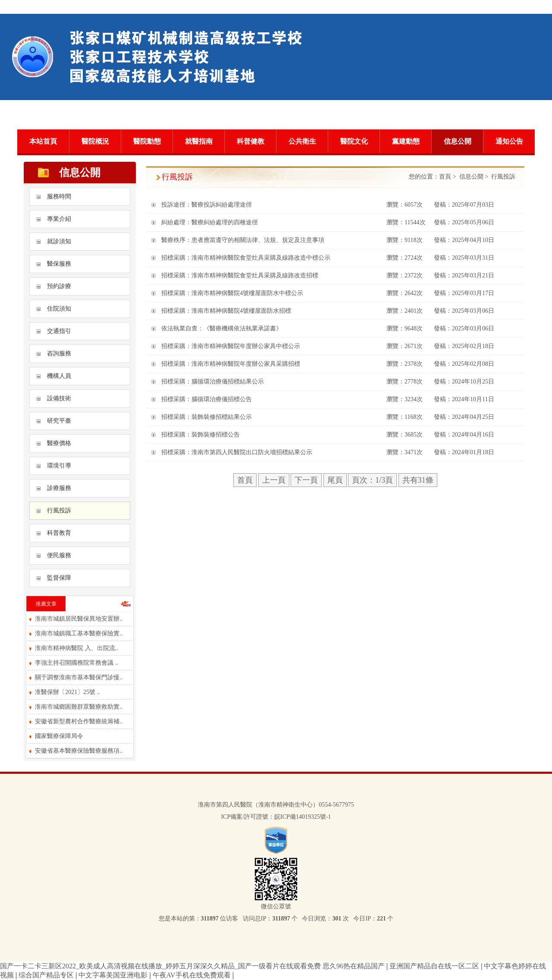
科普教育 (59, 533)
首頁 (445, 177)
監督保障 (59, 578)
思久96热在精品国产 (354, 966)
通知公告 (509, 141)
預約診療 (59, 286)
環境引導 (59, 466)
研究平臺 (59, 421)
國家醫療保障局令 (59, 736)
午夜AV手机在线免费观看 (193, 975)
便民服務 (59, 555)
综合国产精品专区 (47, 975)
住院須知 (59, 309)
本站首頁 (43, 141)
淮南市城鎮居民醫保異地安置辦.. (79, 619)
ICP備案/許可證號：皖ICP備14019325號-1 (276, 817)
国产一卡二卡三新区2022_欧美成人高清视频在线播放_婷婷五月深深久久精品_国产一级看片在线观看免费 (160, 966)
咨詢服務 (59, 353)
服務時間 (59, 196)
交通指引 (59, 331)
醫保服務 (59, 264)
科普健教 (251, 141)
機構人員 (59, 376)
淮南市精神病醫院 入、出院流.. (77, 648)
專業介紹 (59, 219)
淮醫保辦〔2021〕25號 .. (67, 692)
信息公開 (458, 141)
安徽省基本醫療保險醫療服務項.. (79, 751)
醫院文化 (354, 141)
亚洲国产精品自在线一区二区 (435, 966)
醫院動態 (147, 141)
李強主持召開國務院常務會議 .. (77, 663)
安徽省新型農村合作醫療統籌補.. (79, 721)
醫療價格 (59, 443)
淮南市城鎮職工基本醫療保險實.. (79, 633)
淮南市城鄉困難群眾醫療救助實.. (79, 707)
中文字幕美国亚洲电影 (114, 975)
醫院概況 (95, 141)
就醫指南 (199, 141)
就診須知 (59, 241)
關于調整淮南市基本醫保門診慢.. (79, 677)
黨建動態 (406, 141)
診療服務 (59, 488)
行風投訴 (59, 510)
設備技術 (59, 398)
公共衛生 (302, 141)
